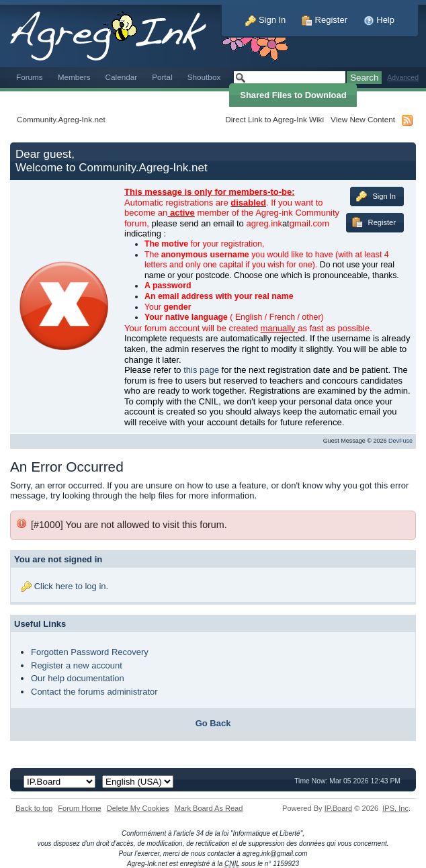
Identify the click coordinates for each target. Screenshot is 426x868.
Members (74, 77)
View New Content (363, 119)
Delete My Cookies (138, 808)
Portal (162, 77)
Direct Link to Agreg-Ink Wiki (274, 119)
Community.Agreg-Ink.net (61, 119)
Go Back (213, 723)
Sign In (265, 20)
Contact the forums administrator (94, 692)
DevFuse (400, 441)
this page (201, 370)
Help (379, 20)
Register (325, 20)
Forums (30, 77)
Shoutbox (204, 77)
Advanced (403, 78)
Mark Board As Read (208, 808)
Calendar (122, 77)
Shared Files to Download (293, 95)
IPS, (395, 808)
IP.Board (339, 808)
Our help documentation (78, 678)
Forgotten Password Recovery (90, 652)
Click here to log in (70, 586)
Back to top (34, 808)
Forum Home (79, 808)
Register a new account (77, 665)
